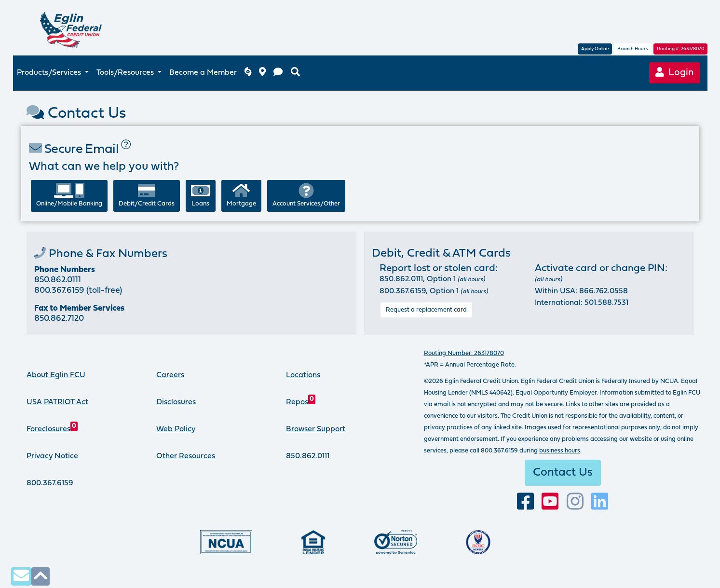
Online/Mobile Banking (69, 195)
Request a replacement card (426, 310)
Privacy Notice (52, 456)
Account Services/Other (306, 195)
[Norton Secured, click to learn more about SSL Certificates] (396, 542)
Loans (201, 195)
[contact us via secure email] (21, 576)
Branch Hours (633, 49)
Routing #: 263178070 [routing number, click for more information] (680, 49)
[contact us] (278, 73)
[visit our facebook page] (525, 502)
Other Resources (186, 456)
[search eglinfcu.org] (295, 73)
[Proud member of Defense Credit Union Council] (478, 542)
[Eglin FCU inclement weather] (248, 73)
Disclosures (176, 402)
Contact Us (563, 473)
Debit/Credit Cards (147, 195)
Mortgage (241, 195)
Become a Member (203, 73)
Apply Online (595, 49)
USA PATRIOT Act (57, 402)
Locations (303, 375)
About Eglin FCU (56, 375)
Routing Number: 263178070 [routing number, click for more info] (464, 353)
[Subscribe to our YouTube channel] (550, 502)
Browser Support (316, 429)
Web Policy (176, 429)
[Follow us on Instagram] (575, 502)
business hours (560, 451)
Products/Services (50, 73)
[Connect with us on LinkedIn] (600, 502)
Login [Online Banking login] (675, 73)
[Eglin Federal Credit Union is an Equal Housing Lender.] (313, 542)
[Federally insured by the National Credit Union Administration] (226, 542)
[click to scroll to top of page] (41, 576)
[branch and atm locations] (262, 73)
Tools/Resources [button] (126, 73)
